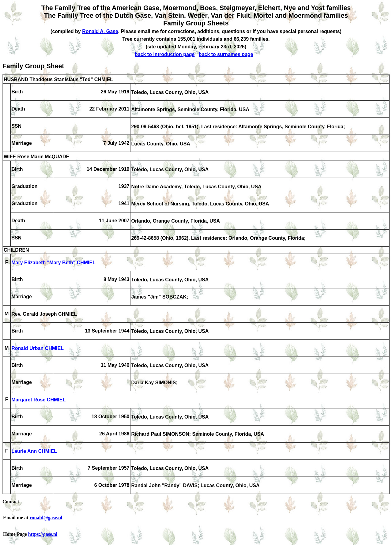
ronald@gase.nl (46, 518)
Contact (11, 502)
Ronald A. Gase (100, 31)
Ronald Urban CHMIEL (38, 349)
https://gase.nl (43, 534)
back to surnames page (226, 54)
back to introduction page (165, 54)
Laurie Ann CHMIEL (34, 451)
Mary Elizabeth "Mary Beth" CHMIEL (53, 263)
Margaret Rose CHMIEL (38, 400)
